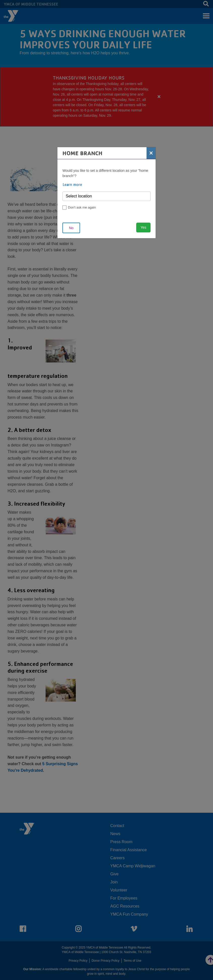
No (71, 228)
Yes (143, 227)
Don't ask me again (82, 207)
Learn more (72, 184)
